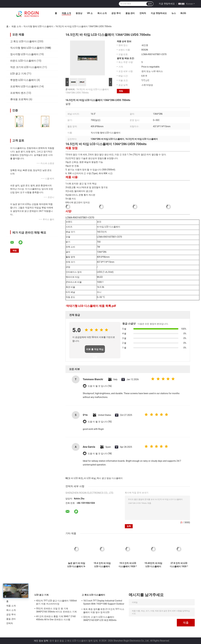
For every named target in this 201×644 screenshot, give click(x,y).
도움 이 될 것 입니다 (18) (100, 454)
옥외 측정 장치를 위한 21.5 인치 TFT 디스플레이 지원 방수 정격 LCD (104, 611)
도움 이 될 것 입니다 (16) (100, 386)
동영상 (79, 13)
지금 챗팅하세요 (167, 4)
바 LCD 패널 (90, 478)
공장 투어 (116, 13)
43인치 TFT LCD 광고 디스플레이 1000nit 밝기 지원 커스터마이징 (56, 602)
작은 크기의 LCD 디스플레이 (26, 67)
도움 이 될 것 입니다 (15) (100, 422)
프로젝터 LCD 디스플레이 (24, 86)
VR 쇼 (90, 13)
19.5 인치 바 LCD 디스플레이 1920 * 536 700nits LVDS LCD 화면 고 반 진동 (128, 565)
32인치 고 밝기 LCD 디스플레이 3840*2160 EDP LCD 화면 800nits (100, 619)
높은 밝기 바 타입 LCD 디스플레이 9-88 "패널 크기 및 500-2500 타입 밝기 (77, 565)
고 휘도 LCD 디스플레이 (23, 41)
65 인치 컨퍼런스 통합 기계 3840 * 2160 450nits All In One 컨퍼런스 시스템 (56, 618)
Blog (183, 13)
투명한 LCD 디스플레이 (23, 80)
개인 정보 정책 (41, 641)
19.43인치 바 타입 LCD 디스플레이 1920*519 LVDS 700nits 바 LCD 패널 (153, 565)
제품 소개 (66, 13)
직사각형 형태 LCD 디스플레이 (38, 26)
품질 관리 (130, 13)
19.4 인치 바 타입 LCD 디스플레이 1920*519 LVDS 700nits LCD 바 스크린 (102, 565)
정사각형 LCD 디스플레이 (24, 54)
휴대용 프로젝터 (19, 99)
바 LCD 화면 (77, 478)
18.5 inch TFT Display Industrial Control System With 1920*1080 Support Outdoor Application (104, 603)
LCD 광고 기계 (18, 74)
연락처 (143, 13)
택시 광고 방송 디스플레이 (110, 478)
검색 (150, 4)
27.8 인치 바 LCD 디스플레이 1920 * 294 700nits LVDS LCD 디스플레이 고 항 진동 (179, 565)
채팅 (121, 91)
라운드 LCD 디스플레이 (23, 61)
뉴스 (174, 13)
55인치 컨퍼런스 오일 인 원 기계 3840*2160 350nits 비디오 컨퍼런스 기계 (56, 610)
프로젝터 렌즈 (18, 93)
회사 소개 (102, 13)
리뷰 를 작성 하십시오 (95, 350)
